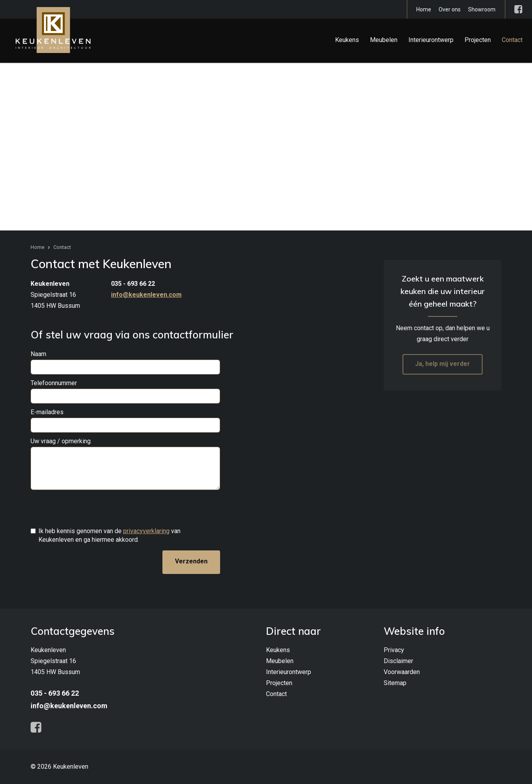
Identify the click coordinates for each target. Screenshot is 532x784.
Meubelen (384, 40)
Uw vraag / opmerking (61, 441)
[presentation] (90, 508)
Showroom (482, 9)
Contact (512, 40)
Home (424, 9)
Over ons (450, 9)
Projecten (478, 40)
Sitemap (395, 683)
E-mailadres (47, 412)
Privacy (394, 650)
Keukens (347, 40)
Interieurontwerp (431, 40)
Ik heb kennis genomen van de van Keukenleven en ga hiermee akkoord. (109, 535)
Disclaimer (398, 661)
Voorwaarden (402, 672)
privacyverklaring (146, 531)
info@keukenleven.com (146, 295)
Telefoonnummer (54, 383)
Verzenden (191, 561)
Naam (38, 354)
